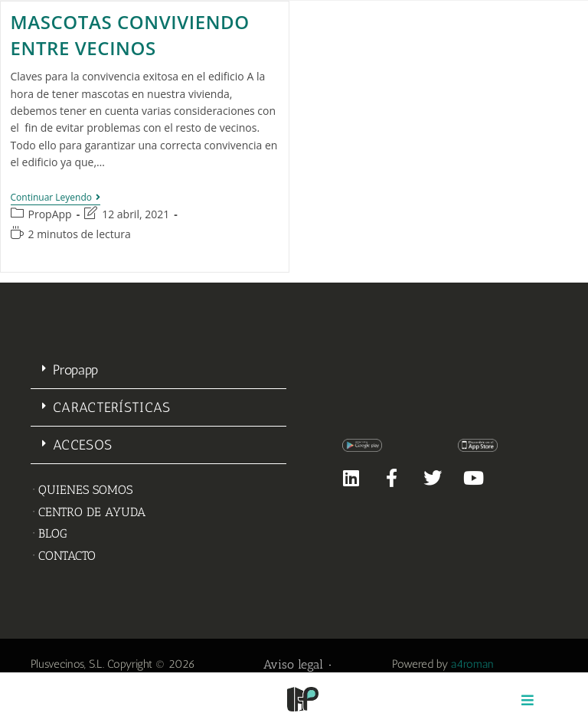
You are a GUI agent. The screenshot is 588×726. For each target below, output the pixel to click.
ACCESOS (82, 445)
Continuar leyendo (56, 198)
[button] (158, 370)
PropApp (50, 214)
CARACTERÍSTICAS (112, 407)
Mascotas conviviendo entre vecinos (130, 35)
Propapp (75, 370)
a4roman (472, 664)
